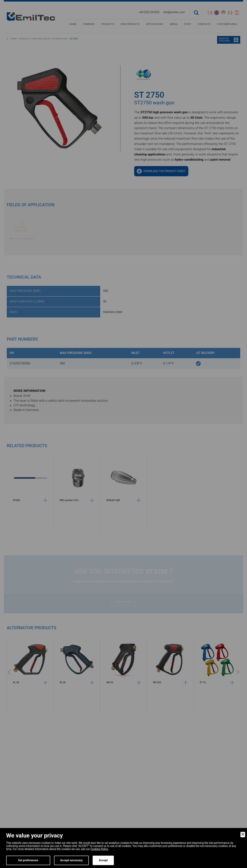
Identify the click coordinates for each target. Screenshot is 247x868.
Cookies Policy (99, 849)
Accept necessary (71, 860)
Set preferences (28, 860)
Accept (103, 860)
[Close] (243, 835)
